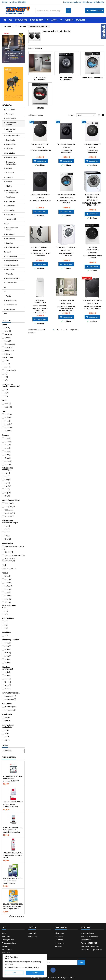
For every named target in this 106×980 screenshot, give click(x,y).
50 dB (8, 650)
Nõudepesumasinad (13, 136)
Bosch (8, 334)
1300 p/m (9, 510)
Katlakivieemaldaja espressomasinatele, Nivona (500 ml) (13, 853)
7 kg (7, 483)
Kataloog (7, 105)
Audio (54, 20)
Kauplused (81, 20)
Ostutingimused (8, 940)
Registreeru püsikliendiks (94, 2)
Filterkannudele (11, 283)
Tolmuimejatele (11, 256)
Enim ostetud (9, 757)
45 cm (8, 451)
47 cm (8, 455)
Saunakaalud (10, 309)
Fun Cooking (10, 210)
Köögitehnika (37, 20)
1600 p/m (9, 516)
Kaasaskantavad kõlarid (12, 229)
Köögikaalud (10, 197)
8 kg (8, 486)
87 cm (8, 592)
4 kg (7, 473)
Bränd (5, 745)
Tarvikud (69, 20)
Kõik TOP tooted (17, 916)
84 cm (8, 583)
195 (7, 730)
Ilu (47, 20)
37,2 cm (8, 442)
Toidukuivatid (11, 206)
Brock (8, 338)
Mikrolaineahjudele (13, 278)
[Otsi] (53, 11)
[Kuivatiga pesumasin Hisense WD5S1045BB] (92, 278)
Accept (35, 973)
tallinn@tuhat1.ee (95, 950)
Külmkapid (10, 114)
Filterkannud (10, 215)
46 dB (8, 643)
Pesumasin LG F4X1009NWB (92, 151)
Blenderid (9, 177)
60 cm (8, 431)
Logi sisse (77, 2)
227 (7, 737)
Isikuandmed (59, 933)
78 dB (8, 689)
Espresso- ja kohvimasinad (11, 163)
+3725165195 (22, 2)
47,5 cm (8, 461)
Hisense (9, 351)
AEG (7, 328)
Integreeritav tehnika (11, 130)
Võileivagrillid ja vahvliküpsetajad (12, 192)
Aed (11, 20)
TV (61, 20)
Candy (8, 341)
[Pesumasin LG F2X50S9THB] (40, 122)
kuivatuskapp (11, 707)
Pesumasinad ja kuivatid (12, 124)
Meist (4, 933)
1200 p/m (10, 507)
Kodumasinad (21, 20)
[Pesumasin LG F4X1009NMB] (66, 122)
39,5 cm (8, 414)
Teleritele (9, 274)
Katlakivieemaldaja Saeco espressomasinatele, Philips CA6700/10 (13, 879)
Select (87, 115)
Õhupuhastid (10, 140)
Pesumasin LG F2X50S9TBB (40, 201)
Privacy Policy (33, 967)
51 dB (8, 653)
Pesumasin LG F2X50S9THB (40, 150)
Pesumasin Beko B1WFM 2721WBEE (92, 257)
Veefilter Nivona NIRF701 (13, 802)
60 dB (8, 663)
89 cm (8, 596)
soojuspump (10, 699)
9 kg (8, 489)
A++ (7, 364)
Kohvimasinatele (12, 261)
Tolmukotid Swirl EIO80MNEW (13, 904)
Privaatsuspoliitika (9, 943)
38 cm (8, 445)
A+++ (8, 367)
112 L (7, 718)
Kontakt (5, 2)
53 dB (8, 656)
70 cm (8, 576)
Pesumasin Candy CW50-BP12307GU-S (92, 204)
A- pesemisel (10, 370)
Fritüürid (9, 186)
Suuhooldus (10, 270)
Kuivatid (9, 552)
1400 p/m (10, 513)
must (8, 404)
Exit (14, 973)
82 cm (8, 579)
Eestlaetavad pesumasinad (66, 78)
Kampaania (32, 933)
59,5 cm (9, 427)
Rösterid (9, 168)
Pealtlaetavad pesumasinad (40, 78)
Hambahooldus (11, 305)
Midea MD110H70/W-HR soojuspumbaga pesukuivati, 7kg (66, 308)
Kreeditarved (60, 943)
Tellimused (59, 940)
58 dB (8, 659)
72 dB (8, 679)
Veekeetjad (10, 173)
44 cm (8, 448)
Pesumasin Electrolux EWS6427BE (40, 254)
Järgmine (75, 330)
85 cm (8, 589)
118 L (7, 721)
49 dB (8, 646)
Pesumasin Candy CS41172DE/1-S (66, 254)
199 (7, 734)
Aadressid (58, 946)
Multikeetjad (10, 201)
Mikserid (9, 182)
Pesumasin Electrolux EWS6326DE (66, 202)
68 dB (8, 675)
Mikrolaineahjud (12, 158)
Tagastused (59, 936)
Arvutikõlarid (10, 239)
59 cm (8, 424)
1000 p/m (9, 503)
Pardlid (8, 296)
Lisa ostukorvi (40, 161)
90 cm (8, 599)
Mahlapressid (11, 219)
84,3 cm (9, 586)
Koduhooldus (11, 144)
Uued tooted (33, 936)
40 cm (8, 418)
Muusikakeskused (12, 247)
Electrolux (10, 344)
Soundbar (9, 243)
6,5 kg (8, 480)
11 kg (8, 496)
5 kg (7, 529)
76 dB (8, 685)
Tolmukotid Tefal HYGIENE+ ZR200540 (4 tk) (13, 776)
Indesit (8, 354)
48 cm (8, 465)
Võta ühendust (7, 950)
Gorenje (9, 347)
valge (8, 407)
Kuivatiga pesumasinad (15, 555)
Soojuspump (10, 710)
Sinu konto (61, 927)
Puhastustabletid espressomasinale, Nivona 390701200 (13, 827)
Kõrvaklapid (10, 234)
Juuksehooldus (11, 300)
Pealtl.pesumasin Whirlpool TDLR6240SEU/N (40, 311)
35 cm (8, 438)
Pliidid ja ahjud (11, 118)
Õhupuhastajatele (12, 265)
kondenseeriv (11, 696)
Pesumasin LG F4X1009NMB (66, 151)
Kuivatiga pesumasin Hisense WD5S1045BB (92, 307)
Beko (8, 331)
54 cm (8, 421)
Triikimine (9, 149)
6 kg (7, 476)
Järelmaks (6, 946)
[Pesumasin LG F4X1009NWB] (92, 122)
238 (7, 740)
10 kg (8, 493)
